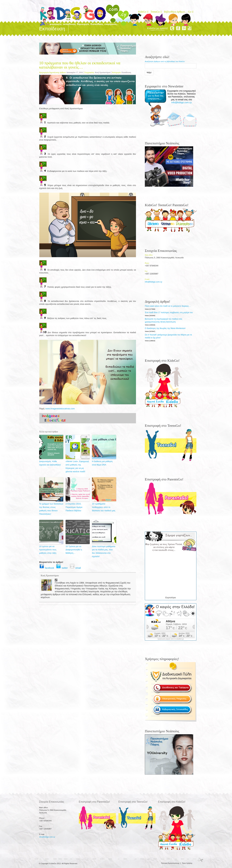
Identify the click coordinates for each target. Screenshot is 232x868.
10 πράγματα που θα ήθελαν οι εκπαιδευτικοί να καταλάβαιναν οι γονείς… (80, 65)
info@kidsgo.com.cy (181, 102)
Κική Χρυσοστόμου (103, 72)
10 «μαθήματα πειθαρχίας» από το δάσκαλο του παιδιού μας (104, 507)
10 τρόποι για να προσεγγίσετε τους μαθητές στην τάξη (48, 550)
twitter (63, 568)
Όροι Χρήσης (187, 863)
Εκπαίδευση (126, 72)
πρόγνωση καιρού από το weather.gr (171, 639)
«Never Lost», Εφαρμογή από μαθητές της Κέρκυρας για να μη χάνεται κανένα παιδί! (77, 466)
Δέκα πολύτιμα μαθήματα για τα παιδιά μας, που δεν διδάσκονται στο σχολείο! (104, 551)
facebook (48, 568)
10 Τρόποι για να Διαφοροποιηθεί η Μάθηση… (74, 550)
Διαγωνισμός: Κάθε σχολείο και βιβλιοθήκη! (50, 463)
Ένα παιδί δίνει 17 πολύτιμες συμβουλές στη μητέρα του (169, 313)
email (76, 568)
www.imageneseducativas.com (60, 409)
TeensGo (156, 12)
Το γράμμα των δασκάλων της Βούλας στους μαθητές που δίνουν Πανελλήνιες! (51, 509)
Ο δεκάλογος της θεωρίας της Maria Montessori (165, 328)
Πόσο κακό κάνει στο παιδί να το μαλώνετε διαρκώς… (168, 306)
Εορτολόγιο (171, 598)
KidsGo (143, 12)
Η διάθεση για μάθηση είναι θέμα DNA (102, 463)
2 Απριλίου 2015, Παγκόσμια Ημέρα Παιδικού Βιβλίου (74, 507)
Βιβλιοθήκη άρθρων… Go (178, 12)
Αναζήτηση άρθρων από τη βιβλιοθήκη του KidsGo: (165, 61)
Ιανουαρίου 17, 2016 (75, 72)
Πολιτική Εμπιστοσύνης (170, 863)
